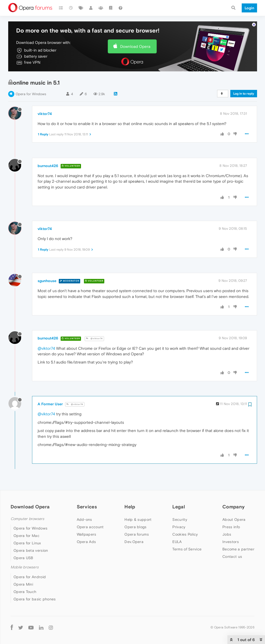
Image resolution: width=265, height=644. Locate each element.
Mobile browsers (25, 567)
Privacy (179, 527)
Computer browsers (27, 519)
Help (130, 507)
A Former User (50, 404)
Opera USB (23, 558)
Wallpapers (87, 534)
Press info (231, 527)
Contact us (232, 556)
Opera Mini (23, 584)
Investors (231, 542)
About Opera (234, 519)
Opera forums (137, 534)
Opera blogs (135, 527)
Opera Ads (86, 542)
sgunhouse (47, 281)
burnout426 (48, 166)
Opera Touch (25, 592)
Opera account (90, 527)
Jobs (227, 534)
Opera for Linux (27, 543)
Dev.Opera (134, 542)
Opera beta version (31, 550)
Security (180, 519)
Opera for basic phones (35, 599)
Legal (179, 507)
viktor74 (45, 114)
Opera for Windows (31, 94)
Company (233, 507)
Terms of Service (187, 549)
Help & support (138, 519)
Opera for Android (30, 577)
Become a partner (238, 549)
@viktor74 (94, 339)
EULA (177, 542)
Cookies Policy (185, 534)
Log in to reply (244, 94)
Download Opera (135, 46)
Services (87, 507)
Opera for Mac (26, 536)
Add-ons (84, 519)
